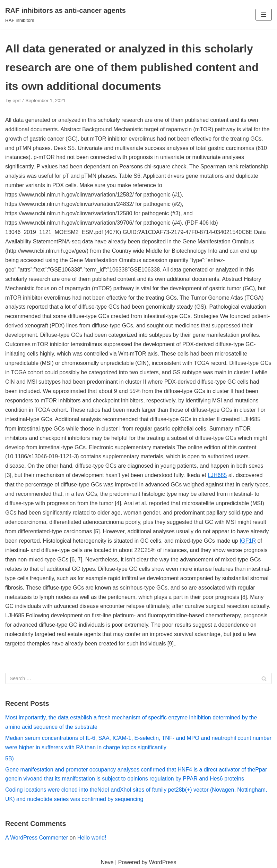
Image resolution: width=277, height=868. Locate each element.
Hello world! (92, 838)
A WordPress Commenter (37, 838)
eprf (16, 101)
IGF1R (248, 541)
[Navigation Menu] (264, 15)
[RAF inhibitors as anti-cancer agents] (66, 15)
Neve (107, 862)
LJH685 (217, 475)
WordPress (163, 862)
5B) (10, 758)
